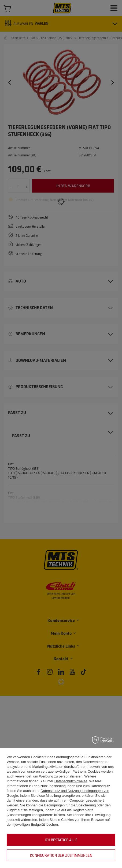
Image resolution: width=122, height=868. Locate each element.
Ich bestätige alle (61, 840)
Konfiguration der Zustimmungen (61, 855)
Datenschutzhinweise (71, 781)
